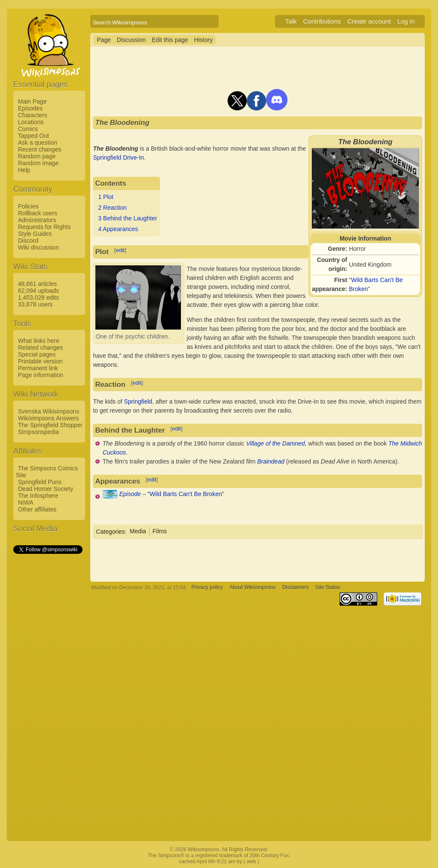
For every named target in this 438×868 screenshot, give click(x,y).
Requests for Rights (44, 227)
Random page (37, 156)
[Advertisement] (47, 684)
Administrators (37, 220)
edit (120, 250)
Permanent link (38, 368)
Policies (28, 206)
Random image (38, 163)
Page (104, 40)
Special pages (37, 354)
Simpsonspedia (38, 432)
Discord (28, 241)
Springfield (138, 401)
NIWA (26, 502)
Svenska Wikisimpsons (49, 411)
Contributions (322, 21)
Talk (291, 21)
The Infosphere (38, 496)
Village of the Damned (275, 443)
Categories (110, 531)
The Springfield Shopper (50, 425)
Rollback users (38, 213)
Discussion (131, 40)
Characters (33, 115)
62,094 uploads (38, 291)
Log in (406, 21)
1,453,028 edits (38, 297)
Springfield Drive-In (118, 158)
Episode (130, 494)
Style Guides (35, 234)
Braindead (271, 461)
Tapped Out (33, 136)
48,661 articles (37, 284)
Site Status (328, 588)
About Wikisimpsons (252, 588)
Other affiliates (37, 509)
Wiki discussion (38, 247)
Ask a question (38, 143)
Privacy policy (207, 588)
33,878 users (35, 304)
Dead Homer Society (46, 489)
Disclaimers (296, 588)
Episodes (30, 108)
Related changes (40, 348)
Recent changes (40, 149)
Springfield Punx (40, 482)
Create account (369, 21)
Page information (41, 375)
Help (24, 170)
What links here (38, 341)
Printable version (40, 361)
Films (160, 531)
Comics (28, 129)
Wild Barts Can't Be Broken (186, 494)
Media (138, 531)
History (204, 40)
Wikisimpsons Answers (48, 418)
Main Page (32, 101)
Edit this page (170, 40)
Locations (31, 122)
